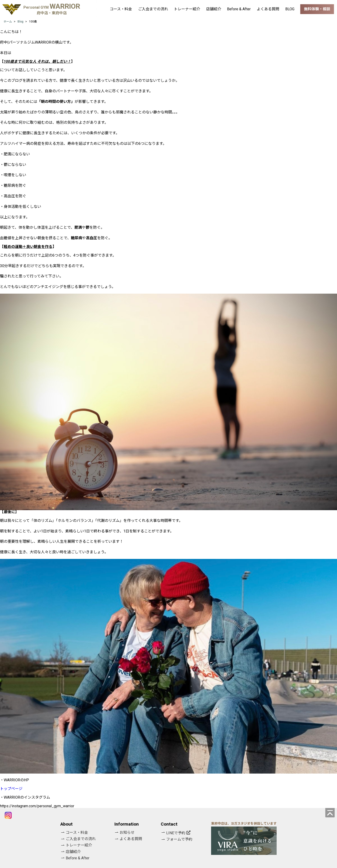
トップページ (11, 789)
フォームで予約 (179, 839)
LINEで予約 (176, 833)
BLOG (290, 9)
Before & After (239, 9)
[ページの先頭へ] (330, 813)
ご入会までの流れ (153, 9)
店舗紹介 (214, 9)
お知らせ (127, 832)
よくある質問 (268, 9)
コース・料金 (121, 9)
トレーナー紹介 (187, 9)
